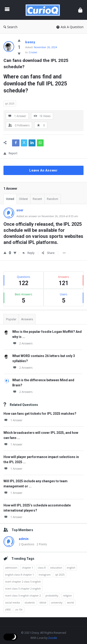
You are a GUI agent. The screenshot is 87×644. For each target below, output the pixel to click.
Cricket (33, 52)
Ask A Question (70, 27)
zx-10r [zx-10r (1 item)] (19, 609)
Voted (10, 199)
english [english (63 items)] (71, 568)
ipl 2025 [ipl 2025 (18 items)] (60, 575)
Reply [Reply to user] (29, 253)
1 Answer (13, 420)
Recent (37, 199)
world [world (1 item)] (70, 602)
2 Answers (22, 343)
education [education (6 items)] (56, 568)
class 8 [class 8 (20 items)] (42, 568)
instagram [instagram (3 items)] (45, 575)
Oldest (23, 199)
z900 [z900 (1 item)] (8, 609)
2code (53, 638)
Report (10, 153)
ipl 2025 (10, 103)
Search (10, 27)
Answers (27, 319)
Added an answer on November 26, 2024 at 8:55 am (47, 216)
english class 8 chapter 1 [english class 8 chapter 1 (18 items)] (20, 575)
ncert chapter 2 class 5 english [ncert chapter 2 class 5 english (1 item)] (23, 582)
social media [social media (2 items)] (13, 602)
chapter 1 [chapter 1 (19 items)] (27, 568)
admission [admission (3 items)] (11, 568)
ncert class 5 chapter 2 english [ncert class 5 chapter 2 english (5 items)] (23, 588)
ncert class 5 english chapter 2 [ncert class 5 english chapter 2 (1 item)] (23, 595)
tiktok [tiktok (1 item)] (43, 602)
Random (53, 199)
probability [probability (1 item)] (52, 595)
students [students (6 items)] (30, 602)
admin (24, 539)
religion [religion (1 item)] (67, 595)
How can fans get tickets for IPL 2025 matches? (40, 414)
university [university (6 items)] (57, 602)
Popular (11, 319)
